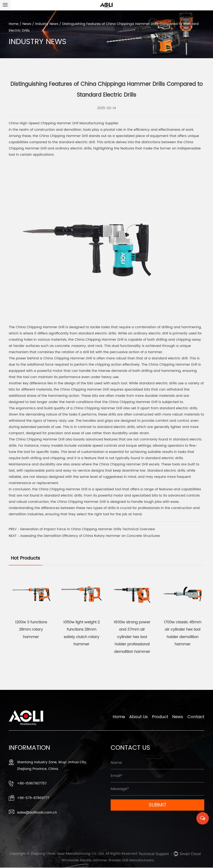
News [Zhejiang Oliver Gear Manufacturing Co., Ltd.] (178, 718)
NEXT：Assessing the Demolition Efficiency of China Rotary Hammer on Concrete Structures (84, 536)
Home (14, 24)
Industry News (47, 24)
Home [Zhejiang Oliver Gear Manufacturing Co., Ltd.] (119, 718)
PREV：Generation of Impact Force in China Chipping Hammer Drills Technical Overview (82, 529)
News (27, 24)
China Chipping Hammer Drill (63, 136)
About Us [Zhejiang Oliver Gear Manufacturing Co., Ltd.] (139, 718)
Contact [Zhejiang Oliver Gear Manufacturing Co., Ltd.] (196, 718)
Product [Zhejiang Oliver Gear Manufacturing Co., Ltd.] (160, 718)
